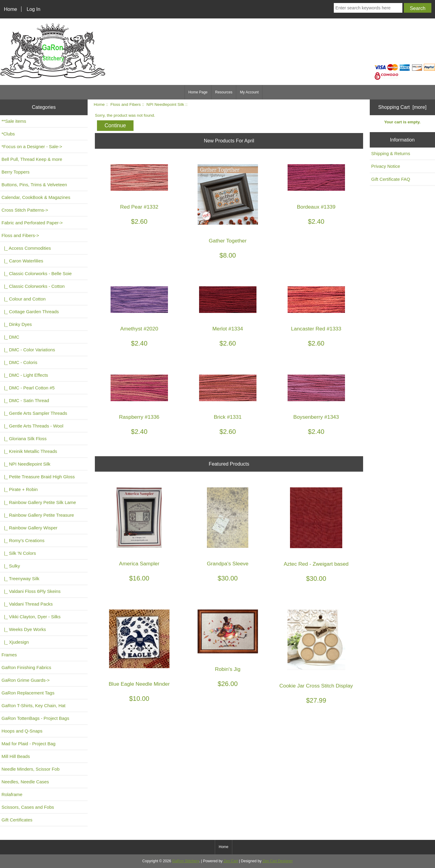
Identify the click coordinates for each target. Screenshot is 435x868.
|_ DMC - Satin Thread (25, 400)
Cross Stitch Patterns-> (25, 210)
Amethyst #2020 (139, 329)
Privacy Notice (386, 166)
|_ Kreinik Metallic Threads (29, 451)
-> (20, 235)
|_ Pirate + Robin (20, 489)
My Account (249, 92)
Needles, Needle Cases (25, 782)
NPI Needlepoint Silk (165, 104)
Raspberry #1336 (139, 417)
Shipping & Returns (391, 153)
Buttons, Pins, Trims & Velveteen (34, 185)
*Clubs (8, 134)
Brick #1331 (228, 417)
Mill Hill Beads (16, 756)
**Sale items (14, 121)
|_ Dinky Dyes (17, 324)
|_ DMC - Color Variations (28, 350)
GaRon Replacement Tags (28, 693)
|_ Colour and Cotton (24, 299)
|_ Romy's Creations (23, 540)
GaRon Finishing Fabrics (26, 667)
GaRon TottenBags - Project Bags (35, 718)
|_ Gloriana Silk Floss (24, 439)
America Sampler (139, 564)
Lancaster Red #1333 (316, 329)
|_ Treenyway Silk (20, 579)
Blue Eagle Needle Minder (139, 684)
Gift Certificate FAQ (391, 179)
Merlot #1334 (228, 329)
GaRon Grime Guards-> (26, 680)
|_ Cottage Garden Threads (30, 312)
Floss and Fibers (125, 104)
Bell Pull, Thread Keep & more (32, 159)
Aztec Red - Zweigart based (316, 564)
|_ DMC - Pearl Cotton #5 (28, 388)
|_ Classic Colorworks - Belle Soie (37, 273)
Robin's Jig (228, 669)
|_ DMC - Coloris (19, 362)
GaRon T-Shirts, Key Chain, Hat (34, 705)
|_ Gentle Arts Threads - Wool (32, 426)
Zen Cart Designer (278, 861)
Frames (9, 655)
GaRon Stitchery (186, 861)
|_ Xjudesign (15, 642)
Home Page (198, 92)
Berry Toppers (16, 172)
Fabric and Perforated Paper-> (32, 223)
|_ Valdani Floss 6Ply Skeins (31, 591)
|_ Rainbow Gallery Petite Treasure (38, 515)
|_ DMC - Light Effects (25, 375)
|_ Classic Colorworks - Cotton (33, 286)
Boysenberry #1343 (316, 417)
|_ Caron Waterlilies (22, 261)
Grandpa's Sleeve (228, 564)
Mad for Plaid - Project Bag (29, 744)
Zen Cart (231, 861)
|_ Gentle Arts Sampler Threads (34, 413)
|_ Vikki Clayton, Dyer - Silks (31, 617)
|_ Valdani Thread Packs (27, 604)
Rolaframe (12, 794)
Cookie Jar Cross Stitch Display (316, 686)
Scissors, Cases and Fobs (28, 807)
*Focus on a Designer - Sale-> (32, 146)
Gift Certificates (17, 820)
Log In (33, 9)
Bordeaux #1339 (316, 207)
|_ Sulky (11, 566)
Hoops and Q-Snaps (22, 731)
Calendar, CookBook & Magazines (36, 197)
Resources (224, 92)
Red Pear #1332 (139, 207)
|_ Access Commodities (26, 248)
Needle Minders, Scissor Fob (31, 769)
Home (11, 9)
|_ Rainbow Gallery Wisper (29, 528)
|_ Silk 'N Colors (19, 553)
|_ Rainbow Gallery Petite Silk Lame (39, 502)
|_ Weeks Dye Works (24, 629)
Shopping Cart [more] (402, 107)
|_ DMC (10, 337)
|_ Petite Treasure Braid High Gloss (38, 477)
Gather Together (228, 241)
